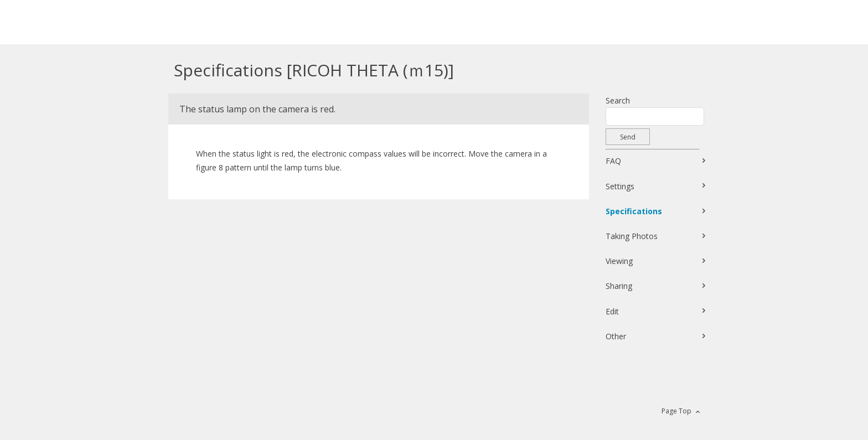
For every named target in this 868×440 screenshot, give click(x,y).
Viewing (619, 261)
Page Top (676, 411)
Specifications (634, 211)
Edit (612, 311)
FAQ (613, 161)
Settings (620, 186)
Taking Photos (632, 236)
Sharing (619, 286)
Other (616, 336)
